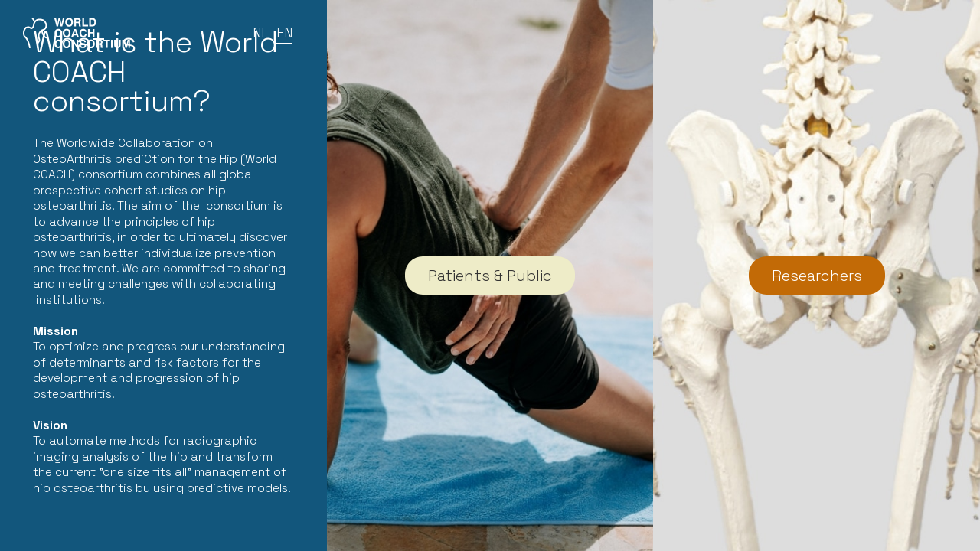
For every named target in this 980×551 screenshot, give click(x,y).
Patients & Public (490, 275)
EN (284, 33)
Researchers (817, 275)
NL (261, 33)
